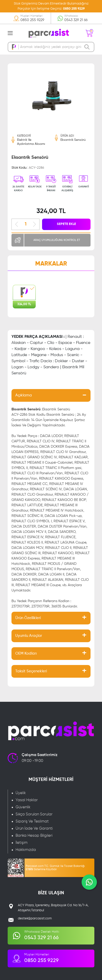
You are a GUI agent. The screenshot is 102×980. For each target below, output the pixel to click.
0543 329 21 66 (76, 20)
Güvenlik (23, 807)
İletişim (22, 843)
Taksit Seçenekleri (31, 671)
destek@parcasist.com (35, 918)
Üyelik (21, 793)
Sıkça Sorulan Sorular (34, 814)
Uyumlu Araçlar (29, 636)
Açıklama (24, 395)
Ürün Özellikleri (28, 618)
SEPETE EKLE (66, 224)
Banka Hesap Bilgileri (34, 836)
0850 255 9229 (74, 9)
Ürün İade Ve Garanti (34, 828)
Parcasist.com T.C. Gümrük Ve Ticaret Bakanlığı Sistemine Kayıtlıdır (55, 868)
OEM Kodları (26, 653)
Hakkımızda (26, 850)
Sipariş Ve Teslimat (32, 821)
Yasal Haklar (27, 800)
